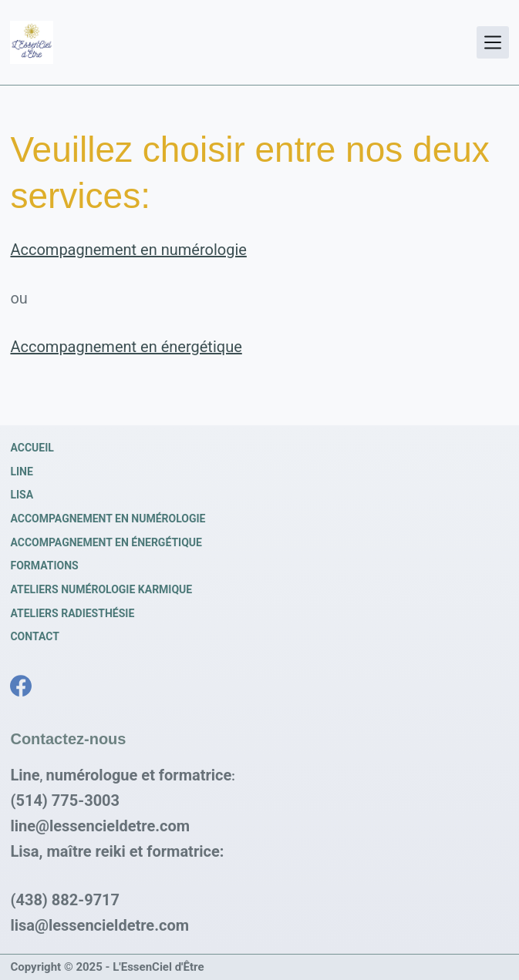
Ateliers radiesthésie (72, 613)
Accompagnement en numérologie (128, 250)
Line (21, 472)
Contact (34, 636)
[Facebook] (21, 686)
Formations (44, 566)
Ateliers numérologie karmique (101, 589)
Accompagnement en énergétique (126, 347)
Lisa (22, 495)
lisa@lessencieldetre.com (99, 925)
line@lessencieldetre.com (100, 826)
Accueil (32, 448)
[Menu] (493, 42)
